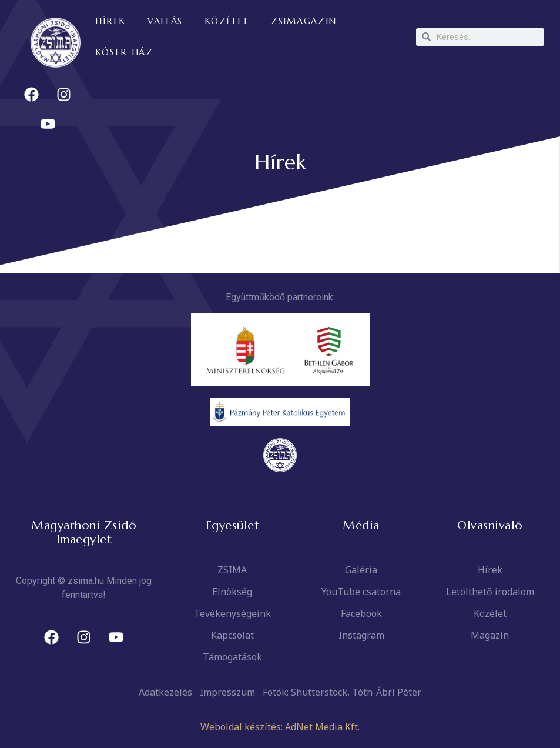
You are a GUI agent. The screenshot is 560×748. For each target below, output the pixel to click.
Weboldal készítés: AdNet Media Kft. (280, 727)
